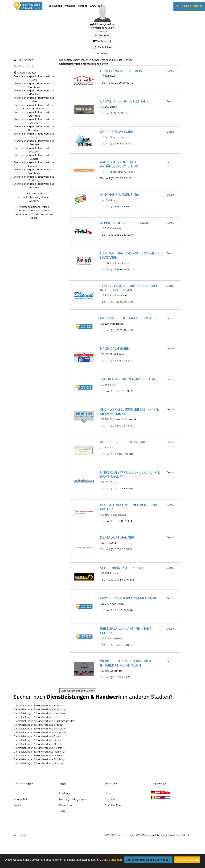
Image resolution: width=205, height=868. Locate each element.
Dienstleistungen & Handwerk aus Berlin (37, 705)
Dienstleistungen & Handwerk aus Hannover (39, 752)
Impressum (102, 53)
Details (170, 71)
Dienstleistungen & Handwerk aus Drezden (39, 744)
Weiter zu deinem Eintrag (34, 207)
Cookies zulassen (187, 860)
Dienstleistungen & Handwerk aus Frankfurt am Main (45, 721)
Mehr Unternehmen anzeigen (78, 691)
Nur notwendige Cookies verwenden (148, 860)
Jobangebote (21, 799)
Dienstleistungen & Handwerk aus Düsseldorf (40, 729)
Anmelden (96, 6)
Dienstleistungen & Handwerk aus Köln (36, 717)
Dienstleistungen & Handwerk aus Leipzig (38, 748)
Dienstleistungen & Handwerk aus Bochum (39, 763)
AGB (62, 811)
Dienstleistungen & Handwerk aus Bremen (38, 740)
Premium (110, 799)
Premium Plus (113, 805)
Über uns (19, 793)
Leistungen (55, 6)
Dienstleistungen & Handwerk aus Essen (37, 736)
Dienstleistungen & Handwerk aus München (39, 713)
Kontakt (82, 6)
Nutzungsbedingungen (73, 799)
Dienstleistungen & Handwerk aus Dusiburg (39, 759)
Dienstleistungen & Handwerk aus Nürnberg (39, 755)
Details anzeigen (112, 860)
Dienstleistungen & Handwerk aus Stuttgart (39, 725)
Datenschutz (67, 805)
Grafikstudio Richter (180, 835)
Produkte (70, 6)
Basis (108, 793)
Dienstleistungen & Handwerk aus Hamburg (39, 709)
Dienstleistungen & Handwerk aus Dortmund (40, 732)
